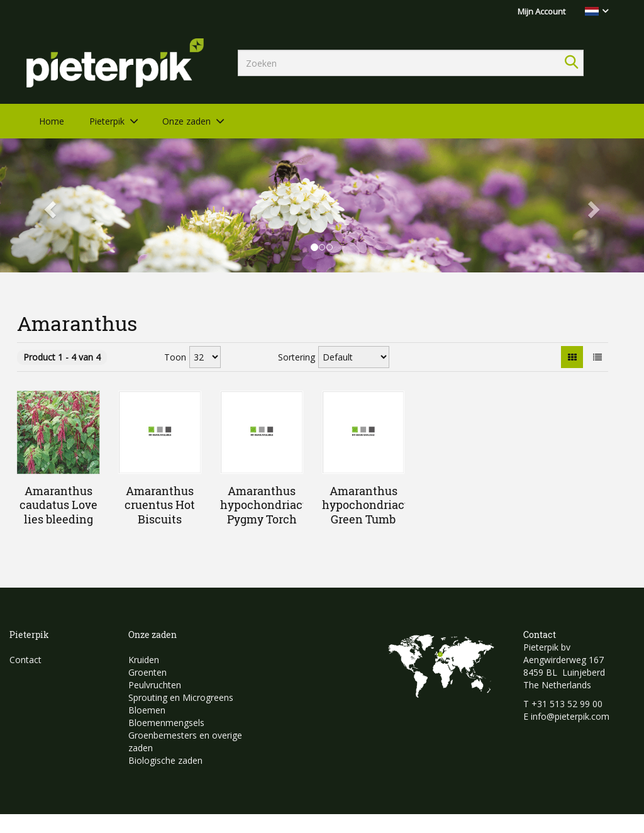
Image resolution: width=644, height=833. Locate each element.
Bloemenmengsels (166, 723)
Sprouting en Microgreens (181, 697)
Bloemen (147, 710)
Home (52, 121)
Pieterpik (107, 121)
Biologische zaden (165, 760)
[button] (48, 205)
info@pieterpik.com (570, 716)
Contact (25, 660)
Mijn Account (541, 11)
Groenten (147, 672)
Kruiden (144, 660)
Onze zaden (186, 121)
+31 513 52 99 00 (567, 704)
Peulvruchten (155, 685)
